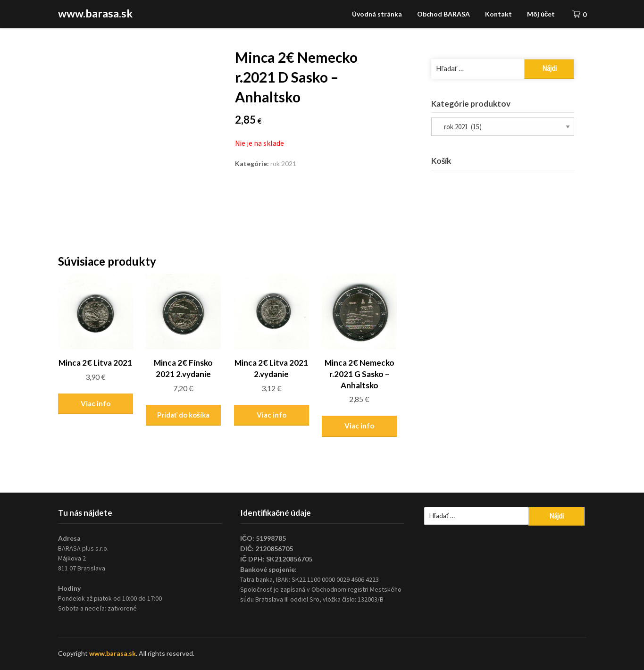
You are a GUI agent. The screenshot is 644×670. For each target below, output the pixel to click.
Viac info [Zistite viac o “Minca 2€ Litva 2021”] (96, 403)
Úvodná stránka (377, 14)
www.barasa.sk (95, 13)
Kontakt (498, 14)
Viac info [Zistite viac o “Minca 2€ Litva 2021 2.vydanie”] (272, 415)
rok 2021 (283, 163)
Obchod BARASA (443, 14)
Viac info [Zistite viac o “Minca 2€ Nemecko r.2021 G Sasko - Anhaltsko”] (359, 426)
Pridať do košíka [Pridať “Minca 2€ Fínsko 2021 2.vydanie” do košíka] (183, 415)
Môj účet (541, 14)
